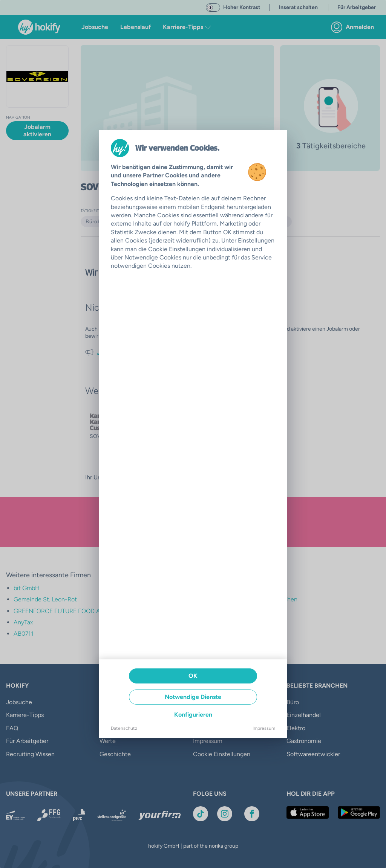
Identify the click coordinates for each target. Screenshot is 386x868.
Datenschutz (124, 728)
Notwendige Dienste (193, 697)
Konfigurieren (193, 715)
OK (193, 676)
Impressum (264, 728)
